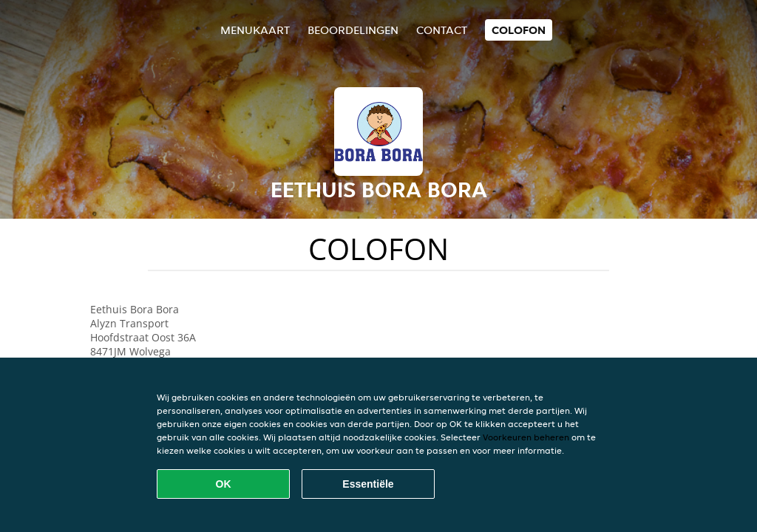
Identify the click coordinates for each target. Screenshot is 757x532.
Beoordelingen (353, 30)
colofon (519, 30)
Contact (442, 30)
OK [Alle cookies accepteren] (224, 484)
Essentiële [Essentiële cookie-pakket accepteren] (368, 484)
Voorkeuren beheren (526, 437)
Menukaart (255, 30)
